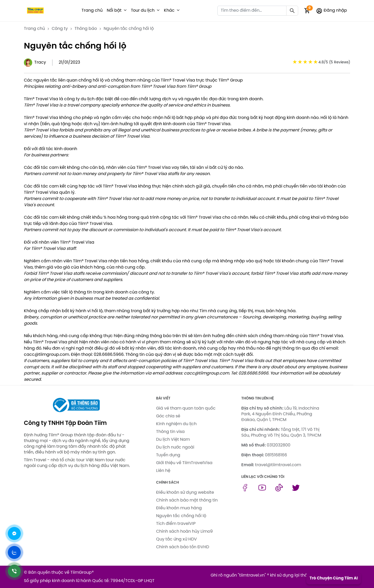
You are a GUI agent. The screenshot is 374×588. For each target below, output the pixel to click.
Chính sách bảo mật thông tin (187, 500)
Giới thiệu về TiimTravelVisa (184, 463)
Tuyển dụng (168, 455)
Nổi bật (114, 11)
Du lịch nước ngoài (175, 447)
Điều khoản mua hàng (179, 508)
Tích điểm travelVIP (176, 524)
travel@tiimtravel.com (278, 465)
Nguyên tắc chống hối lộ (181, 516)
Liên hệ (163, 471)
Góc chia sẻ (168, 416)
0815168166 (276, 455)
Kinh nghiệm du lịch (176, 424)
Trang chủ (92, 11)
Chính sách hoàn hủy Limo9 (184, 532)
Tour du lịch (143, 11)
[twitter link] (296, 490)
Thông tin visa (170, 432)
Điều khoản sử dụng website (185, 493)
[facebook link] (245, 490)
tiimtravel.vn (252, 575)
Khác (169, 11)
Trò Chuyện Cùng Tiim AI (334, 578)
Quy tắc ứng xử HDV (176, 539)
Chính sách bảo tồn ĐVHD (183, 547)
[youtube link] (262, 490)
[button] (125, 11)
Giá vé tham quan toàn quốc (186, 408)
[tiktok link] (279, 490)
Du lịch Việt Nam (173, 440)
